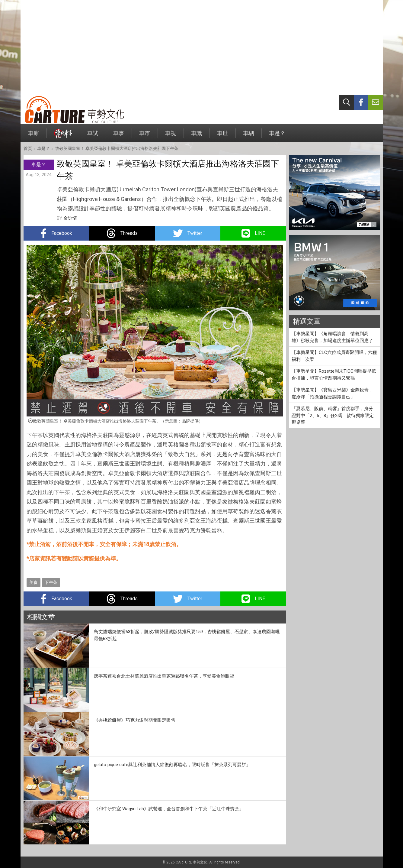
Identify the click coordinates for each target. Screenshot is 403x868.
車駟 (248, 136)
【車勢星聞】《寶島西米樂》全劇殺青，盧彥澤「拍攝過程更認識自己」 (332, 393)
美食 (34, 582)
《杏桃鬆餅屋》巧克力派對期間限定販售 (135, 720)
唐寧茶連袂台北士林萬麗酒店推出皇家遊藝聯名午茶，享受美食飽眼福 (164, 676)
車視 (171, 136)
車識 (197, 136)
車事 (119, 136)
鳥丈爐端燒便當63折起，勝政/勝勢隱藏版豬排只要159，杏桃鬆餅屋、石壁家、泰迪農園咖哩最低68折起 (187, 635)
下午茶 (35, 435)
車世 (222, 136)
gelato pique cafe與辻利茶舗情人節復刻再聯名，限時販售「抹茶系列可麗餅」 (172, 765)
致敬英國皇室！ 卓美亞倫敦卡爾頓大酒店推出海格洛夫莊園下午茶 (117, 148)
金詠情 (70, 218)
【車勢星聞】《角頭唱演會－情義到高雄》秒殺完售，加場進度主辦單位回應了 (332, 337)
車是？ (277, 136)
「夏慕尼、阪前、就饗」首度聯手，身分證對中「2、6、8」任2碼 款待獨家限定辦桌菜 (333, 415)
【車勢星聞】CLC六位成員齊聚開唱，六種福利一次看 (334, 356)
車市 (145, 136)
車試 (93, 136)
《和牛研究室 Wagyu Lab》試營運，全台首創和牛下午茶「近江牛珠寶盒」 (169, 809)
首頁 (28, 148)
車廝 (34, 136)
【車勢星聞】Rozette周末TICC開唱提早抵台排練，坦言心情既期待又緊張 (334, 375)
